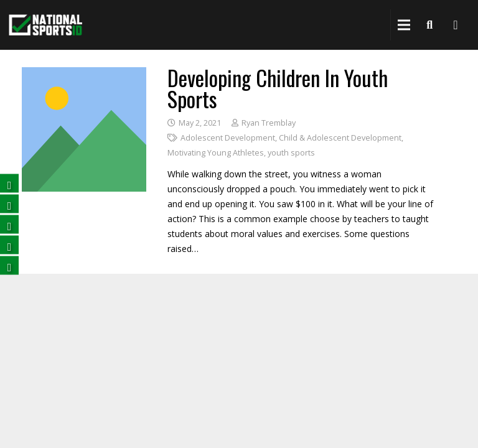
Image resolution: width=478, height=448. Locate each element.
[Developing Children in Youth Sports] (84, 74)
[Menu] (404, 25)
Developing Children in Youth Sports (278, 88)
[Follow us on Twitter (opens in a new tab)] (9, 204)
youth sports (291, 153)
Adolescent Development (228, 138)
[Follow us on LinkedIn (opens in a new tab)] (9, 224)
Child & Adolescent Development (340, 138)
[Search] (429, 25)
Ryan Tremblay (269, 123)
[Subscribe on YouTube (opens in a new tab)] (9, 245)
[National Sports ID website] (45, 25)
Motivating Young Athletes (216, 153)
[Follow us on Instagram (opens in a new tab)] (9, 265)
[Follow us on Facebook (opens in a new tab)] (9, 183)
